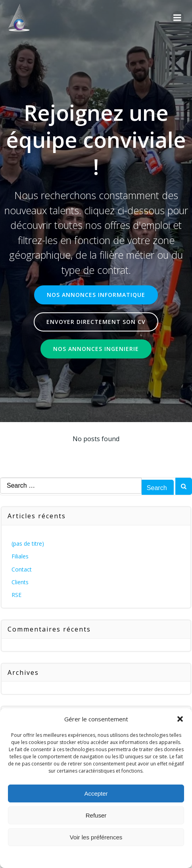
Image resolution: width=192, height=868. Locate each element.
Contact (22, 569)
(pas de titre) (28, 543)
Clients (20, 582)
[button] (180, 719)
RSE (16, 595)
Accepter (96, 793)
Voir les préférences (96, 837)
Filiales (20, 556)
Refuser (96, 815)
